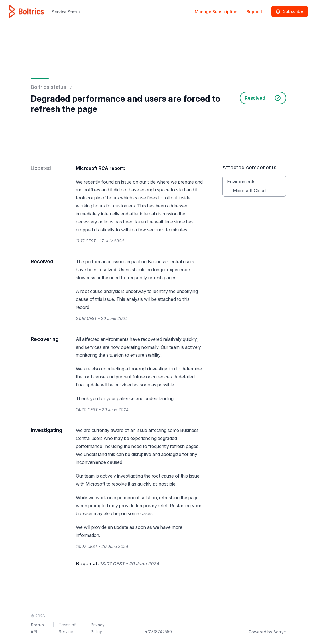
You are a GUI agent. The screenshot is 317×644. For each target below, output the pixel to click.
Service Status (66, 12)
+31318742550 (158, 632)
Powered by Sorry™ (268, 632)
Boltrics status (48, 87)
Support (254, 12)
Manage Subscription (216, 12)
